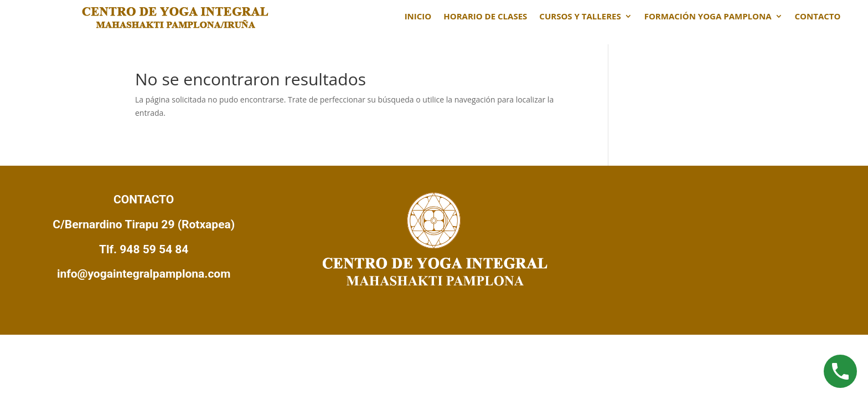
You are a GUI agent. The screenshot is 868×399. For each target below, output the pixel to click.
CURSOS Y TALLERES (580, 17)
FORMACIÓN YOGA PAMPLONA (708, 17)
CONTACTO (818, 17)
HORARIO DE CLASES (485, 17)
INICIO (418, 17)
